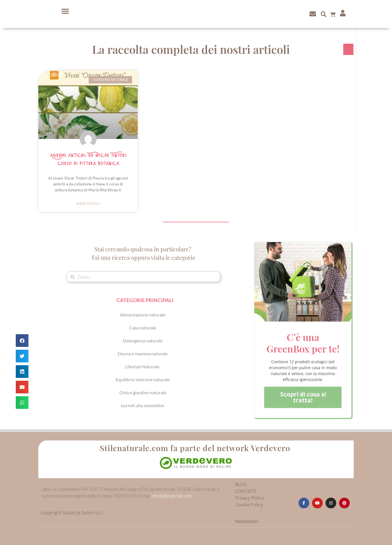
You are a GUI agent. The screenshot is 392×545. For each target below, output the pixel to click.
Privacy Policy (250, 498)
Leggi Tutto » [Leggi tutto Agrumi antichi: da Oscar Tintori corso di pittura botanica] (88, 204)
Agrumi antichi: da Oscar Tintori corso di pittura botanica (88, 160)
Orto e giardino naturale (143, 392)
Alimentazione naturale (143, 315)
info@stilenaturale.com (171, 496)
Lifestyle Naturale (143, 366)
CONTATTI (246, 491)
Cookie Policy (249, 505)
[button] (65, 11)
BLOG (241, 484)
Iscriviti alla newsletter (143, 405)
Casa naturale (143, 328)
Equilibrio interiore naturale (143, 379)
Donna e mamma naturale (143, 354)
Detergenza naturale (143, 341)
